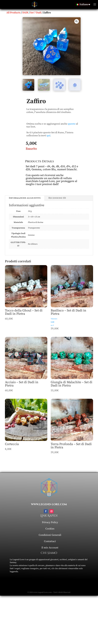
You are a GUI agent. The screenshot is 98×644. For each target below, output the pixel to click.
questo (72, 124)
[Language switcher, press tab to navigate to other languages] (82, 4)
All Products (13, 13)
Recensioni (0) (57, 198)
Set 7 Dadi (36, 13)
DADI (25, 13)
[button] (77, 21)
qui (48, 135)
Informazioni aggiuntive (25, 198)
